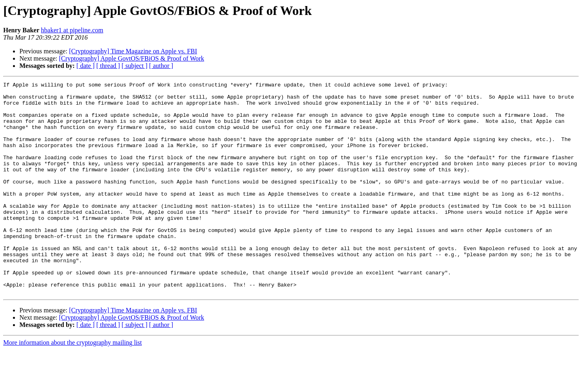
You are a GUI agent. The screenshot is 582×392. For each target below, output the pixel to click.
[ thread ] (108, 66)
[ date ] (85, 66)
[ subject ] (135, 66)
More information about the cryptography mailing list (73, 385)
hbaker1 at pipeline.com (72, 30)
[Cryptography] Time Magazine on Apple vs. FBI (133, 51)
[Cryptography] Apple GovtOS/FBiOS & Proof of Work (132, 58)
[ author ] (161, 66)
